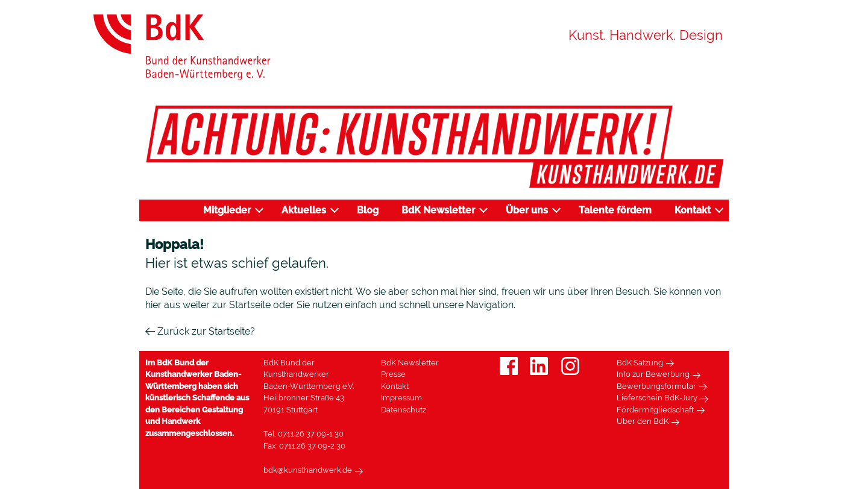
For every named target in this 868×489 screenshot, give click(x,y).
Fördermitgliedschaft (655, 410)
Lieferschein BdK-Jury (657, 398)
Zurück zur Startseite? (200, 331)
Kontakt (693, 210)
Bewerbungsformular (656, 386)
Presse (393, 374)
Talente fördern (615, 210)
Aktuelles (304, 210)
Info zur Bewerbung (653, 374)
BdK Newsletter (438, 210)
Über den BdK (643, 421)
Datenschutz (404, 410)
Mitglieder (227, 210)
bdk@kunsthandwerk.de (308, 470)
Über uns (527, 210)
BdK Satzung (640, 363)
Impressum (401, 398)
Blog (368, 210)
